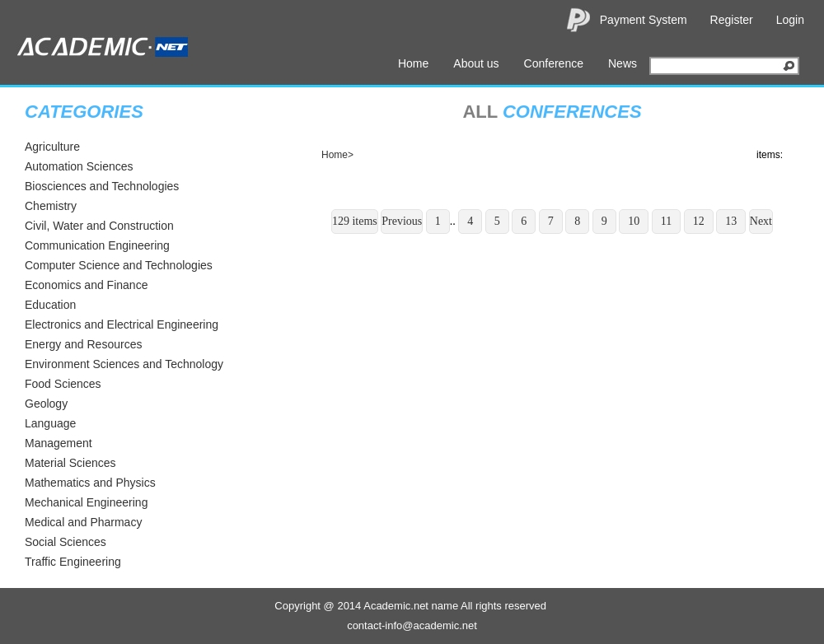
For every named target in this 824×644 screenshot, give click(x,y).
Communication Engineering (97, 245)
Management (59, 443)
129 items (355, 221)
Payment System (644, 20)
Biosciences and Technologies (102, 186)
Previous (402, 221)
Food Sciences (63, 384)
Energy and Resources (83, 344)
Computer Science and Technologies (119, 265)
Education (50, 305)
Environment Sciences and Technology (124, 364)
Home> (337, 155)
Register (732, 20)
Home (413, 63)
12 (699, 221)
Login (790, 20)
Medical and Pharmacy (83, 522)
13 (731, 221)
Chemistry (51, 206)
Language (50, 423)
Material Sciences (70, 463)
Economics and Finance (86, 285)
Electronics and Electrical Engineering (122, 324)
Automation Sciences (79, 166)
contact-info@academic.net (412, 625)
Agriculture (52, 147)
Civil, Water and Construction (99, 226)
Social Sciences (66, 542)
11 (666, 221)
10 (634, 221)
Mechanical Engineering (86, 502)
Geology (46, 404)
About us (476, 63)
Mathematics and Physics (90, 483)
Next (761, 221)
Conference (554, 63)
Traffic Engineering (73, 562)
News (623, 63)
